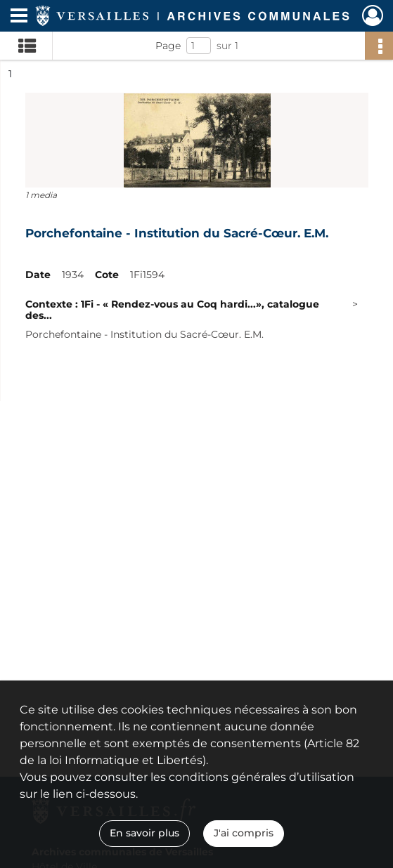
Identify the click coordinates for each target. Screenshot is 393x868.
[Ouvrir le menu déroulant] (19, 17)
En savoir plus (144, 833)
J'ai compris (244, 833)
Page (168, 46)
